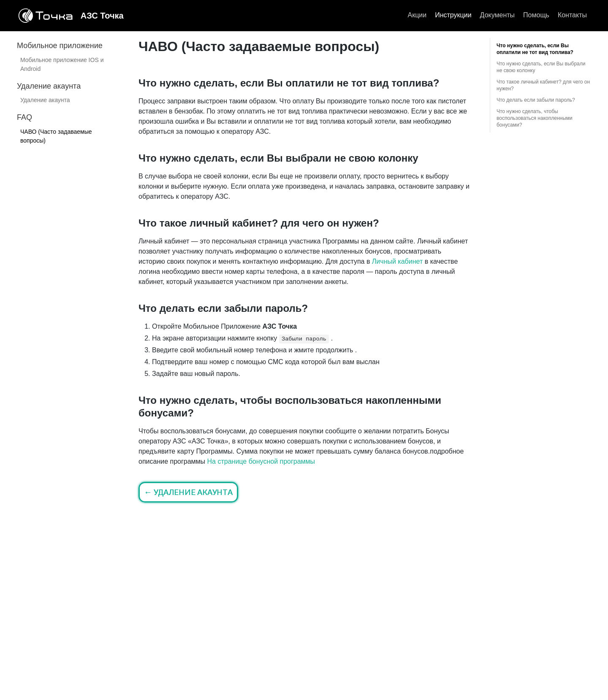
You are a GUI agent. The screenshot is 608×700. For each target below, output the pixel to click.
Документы (497, 15)
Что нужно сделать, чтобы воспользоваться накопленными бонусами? (535, 118)
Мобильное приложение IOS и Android (62, 64)
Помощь (536, 15)
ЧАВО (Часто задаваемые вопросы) (56, 136)
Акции (417, 15)
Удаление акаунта (45, 100)
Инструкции (453, 15)
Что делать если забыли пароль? (536, 100)
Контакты (572, 15)
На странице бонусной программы (261, 461)
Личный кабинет (397, 261)
